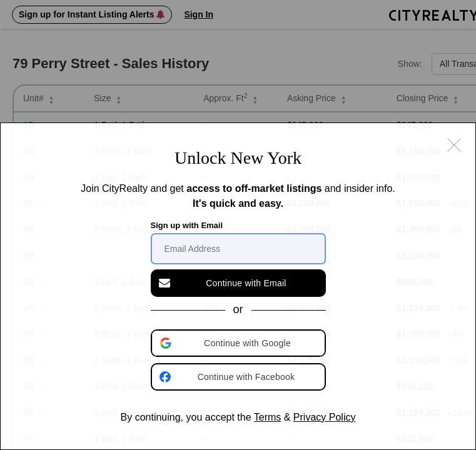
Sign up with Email (187, 225)
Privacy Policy (325, 417)
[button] (240, 343)
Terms (268, 417)
